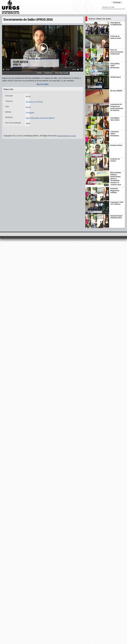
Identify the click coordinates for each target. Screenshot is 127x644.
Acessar (117, 2)
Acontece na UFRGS (34, 102)
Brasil (28, 107)
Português (30, 113)
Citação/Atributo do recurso (66, 136)
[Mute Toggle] (78, 70)
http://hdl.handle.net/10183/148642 (40, 118)
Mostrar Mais (43, 84)
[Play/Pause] (4, 70)
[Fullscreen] (81, 70)
